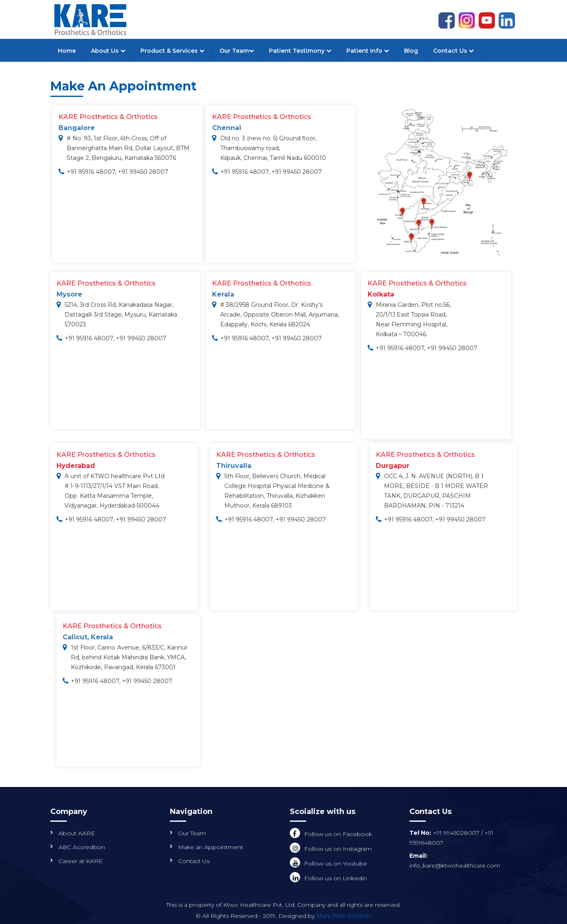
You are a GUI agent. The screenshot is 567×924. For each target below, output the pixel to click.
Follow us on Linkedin (335, 878)
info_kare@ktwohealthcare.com (455, 866)
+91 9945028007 (457, 833)
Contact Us (453, 51)
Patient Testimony (300, 51)
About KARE (77, 833)
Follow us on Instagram (338, 849)
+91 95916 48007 (91, 172)
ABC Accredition (82, 847)
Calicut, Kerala (88, 637)
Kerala (223, 294)
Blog (411, 51)
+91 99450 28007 (143, 172)
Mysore (69, 294)
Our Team (237, 51)
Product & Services (172, 51)
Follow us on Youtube (336, 863)
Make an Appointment (211, 847)
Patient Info (368, 51)
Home (67, 51)
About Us (108, 51)
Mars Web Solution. (344, 916)
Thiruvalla (234, 466)
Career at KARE (81, 861)
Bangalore (77, 128)
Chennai (227, 128)
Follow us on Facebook (338, 834)
